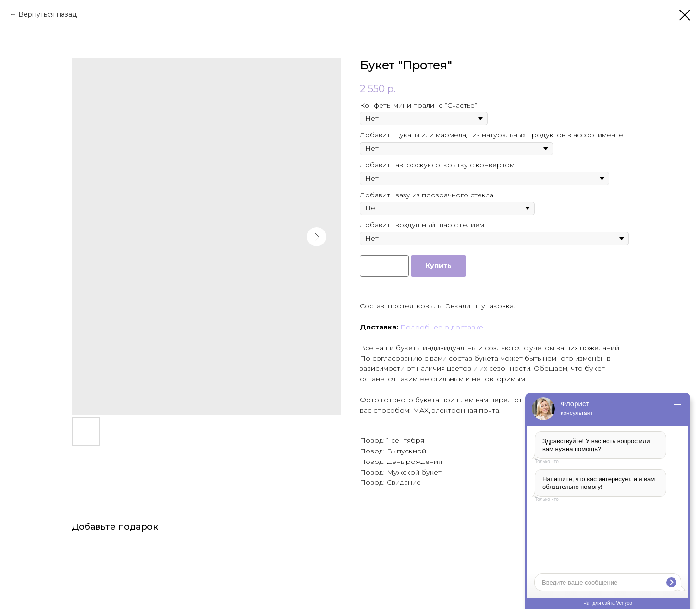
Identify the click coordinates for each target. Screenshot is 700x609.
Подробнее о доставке (442, 327)
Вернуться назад (48, 14)
